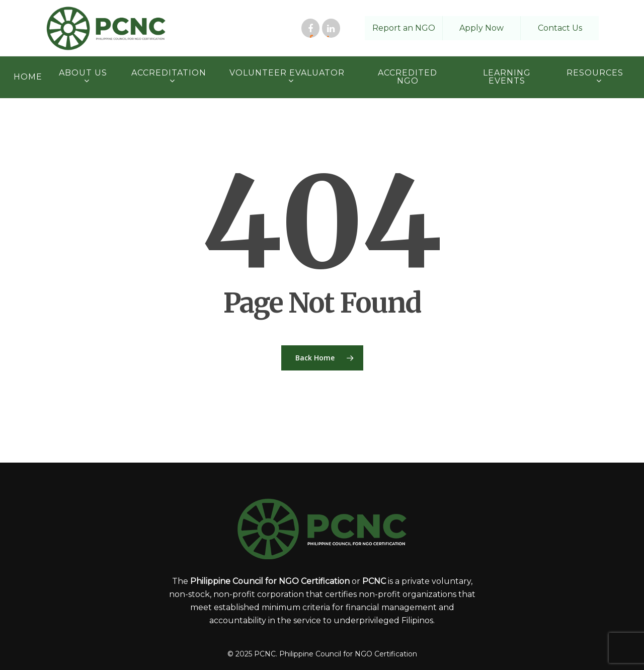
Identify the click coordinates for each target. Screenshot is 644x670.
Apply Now (481, 28)
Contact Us (560, 28)
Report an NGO (404, 28)
